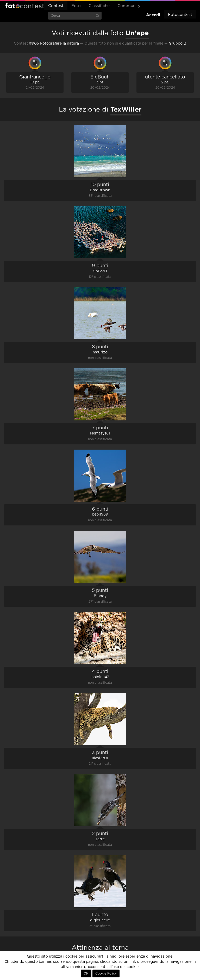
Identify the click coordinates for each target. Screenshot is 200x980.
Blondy (100, 596)
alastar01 (100, 758)
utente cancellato (165, 77)
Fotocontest (25, 5)
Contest (56, 6)
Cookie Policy (106, 973)
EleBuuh (100, 77)
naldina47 (100, 677)
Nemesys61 (100, 433)
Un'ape (137, 33)
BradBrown (100, 190)
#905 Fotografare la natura (54, 44)
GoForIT (100, 271)
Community (129, 6)
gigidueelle (100, 920)
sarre (100, 839)
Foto (76, 6)
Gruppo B (177, 44)
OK (86, 973)
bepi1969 (100, 514)
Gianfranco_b (35, 77)
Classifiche (99, 6)
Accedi (153, 15)
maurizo (100, 352)
